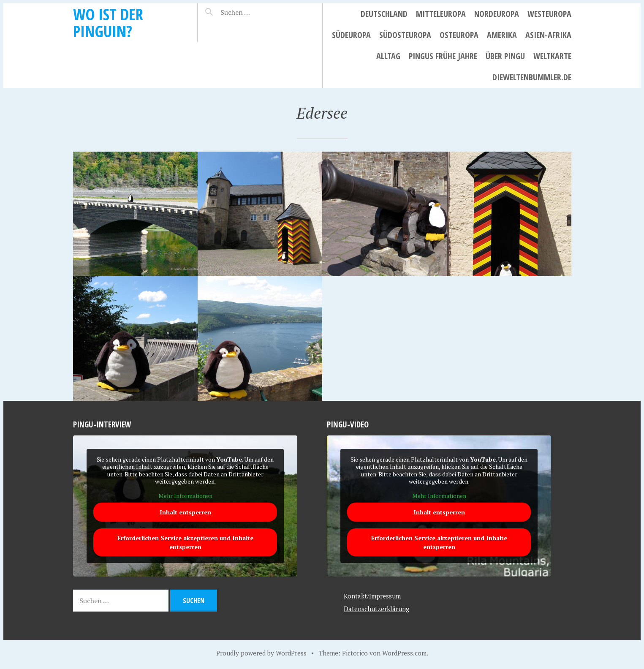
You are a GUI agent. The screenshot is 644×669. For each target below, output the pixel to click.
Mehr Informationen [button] (185, 496)
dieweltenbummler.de (532, 77)
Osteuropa (459, 35)
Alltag (388, 56)
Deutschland (384, 14)
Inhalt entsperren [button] (185, 513)
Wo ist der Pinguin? (108, 23)
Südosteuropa (405, 35)
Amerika (502, 35)
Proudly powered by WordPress (261, 653)
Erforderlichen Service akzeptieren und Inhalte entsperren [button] (185, 543)
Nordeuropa (497, 14)
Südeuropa (351, 35)
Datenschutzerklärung (376, 609)
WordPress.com (404, 653)
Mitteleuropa (441, 14)
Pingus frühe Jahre (443, 56)
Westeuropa (549, 14)
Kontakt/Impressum (372, 596)
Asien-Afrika (548, 35)
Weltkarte (552, 56)
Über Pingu (505, 56)
